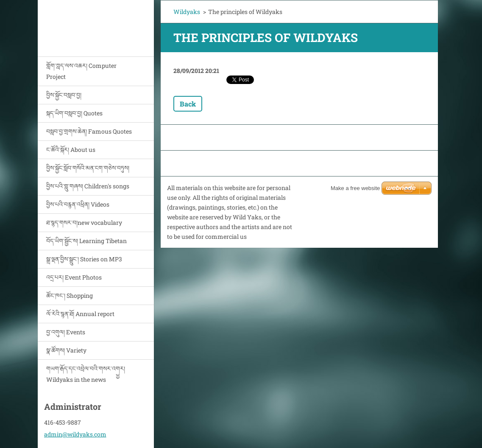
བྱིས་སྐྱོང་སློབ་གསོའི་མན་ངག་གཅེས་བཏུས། (88, 168)
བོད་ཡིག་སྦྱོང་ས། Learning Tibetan (86, 241)
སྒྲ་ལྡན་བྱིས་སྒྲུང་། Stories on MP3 (84, 259)
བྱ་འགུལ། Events (66, 332)
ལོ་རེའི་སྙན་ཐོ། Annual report (80, 314)
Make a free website (355, 188)
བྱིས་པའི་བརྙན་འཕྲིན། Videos (78, 204)
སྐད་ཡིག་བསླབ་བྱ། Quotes (74, 113)
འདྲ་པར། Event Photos (74, 277)
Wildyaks (187, 12)
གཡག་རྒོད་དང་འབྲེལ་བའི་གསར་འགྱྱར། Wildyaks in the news (86, 374)
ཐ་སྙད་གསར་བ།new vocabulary (84, 223)
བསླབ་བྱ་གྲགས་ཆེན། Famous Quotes (89, 131)
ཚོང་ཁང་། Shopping (70, 295)
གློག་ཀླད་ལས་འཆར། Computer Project (81, 71)
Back (188, 104)
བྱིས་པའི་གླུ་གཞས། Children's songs (88, 186)
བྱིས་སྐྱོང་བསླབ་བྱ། (64, 95)
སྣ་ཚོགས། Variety (66, 350)
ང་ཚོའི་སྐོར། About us (71, 150)
